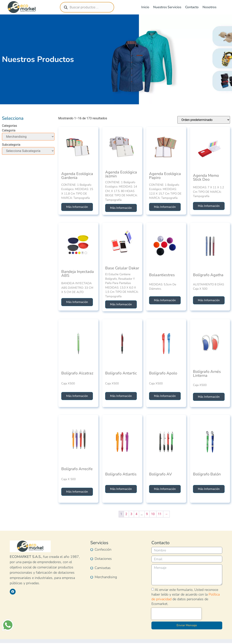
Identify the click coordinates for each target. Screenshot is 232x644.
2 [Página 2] (126, 514)
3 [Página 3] (131, 514)
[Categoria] (28, 137)
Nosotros (209, 7)
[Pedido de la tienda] (204, 120)
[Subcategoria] (28, 151)
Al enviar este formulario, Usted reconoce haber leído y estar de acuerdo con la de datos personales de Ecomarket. (186, 598)
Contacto (192, 7)
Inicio (145, 7)
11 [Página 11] (160, 514)
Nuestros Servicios (167, 7)
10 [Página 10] (153, 514)
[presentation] (176, 615)
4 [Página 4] (136, 514)
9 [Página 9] (147, 514)
